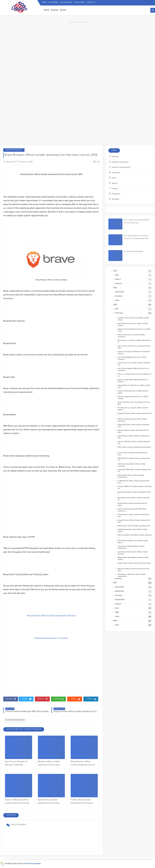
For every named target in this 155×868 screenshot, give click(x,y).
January (119, 284)
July (117, 309)
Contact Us (91, 2)
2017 (115, 583)
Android (55, 10)
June (117, 608)
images (115, 189)
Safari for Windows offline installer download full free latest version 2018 (17, 802)
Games (63, 10)
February (119, 313)
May (117, 275)
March (118, 280)
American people (33, 864)
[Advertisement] (77, 62)
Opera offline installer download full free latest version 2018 (49, 802)
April (117, 301)
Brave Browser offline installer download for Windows (51, 616)
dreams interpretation (121, 168)
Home (44, 2)
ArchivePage (53, 2)
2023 (115, 271)
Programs (116, 194)
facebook (116, 173)
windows (115, 199)
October (119, 296)
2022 (115, 288)
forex (114, 178)
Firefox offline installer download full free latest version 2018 (82, 802)
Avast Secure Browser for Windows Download (16, 763)
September (120, 600)
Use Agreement (66, 2)
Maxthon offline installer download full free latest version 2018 (49, 764)
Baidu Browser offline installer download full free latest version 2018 (83, 764)
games (115, 184)
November (120, 591)
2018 (115, 305)
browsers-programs (14, 150)
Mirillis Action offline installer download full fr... (135, 526)
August (118, 604)
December (120, 292)
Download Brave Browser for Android (51, 639)
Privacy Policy (79, 2)
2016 (115, 621)
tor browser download (133, 252)
